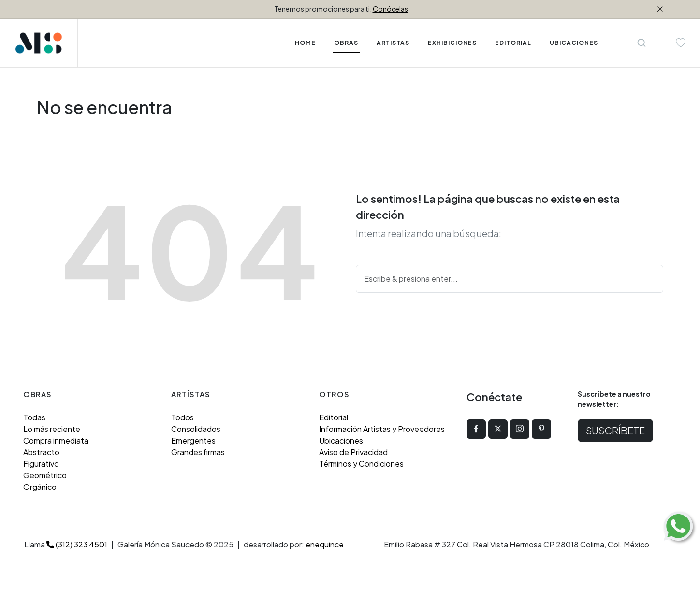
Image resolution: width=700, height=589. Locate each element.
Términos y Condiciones (361, 464)
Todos (182, 417)
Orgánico (40, 487)
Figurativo (41, 464)
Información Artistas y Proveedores (382, 429)
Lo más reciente (52, 429)
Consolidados (196, 429)
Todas (34, 417)
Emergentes (193, 440)
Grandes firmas (198, 452)
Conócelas (390, 9)
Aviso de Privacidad (353, 452)
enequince (325, 544)
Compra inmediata (56, 440)
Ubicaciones (341, 440)
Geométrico (45, 475)
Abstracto (41, 452)
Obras (346, 43)
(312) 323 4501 (77, 544)
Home (305, 43)
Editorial (334, 417)
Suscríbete (615, 430)
